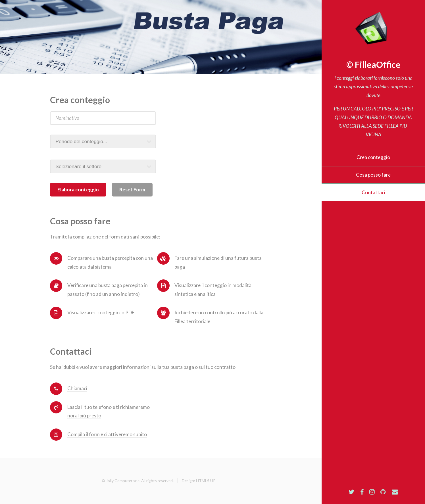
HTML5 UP (206, 481)
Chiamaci (77, 388)
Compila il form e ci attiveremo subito (107, 434)
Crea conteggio (373, 157)
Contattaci (373, 192)
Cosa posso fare (373, 175)
